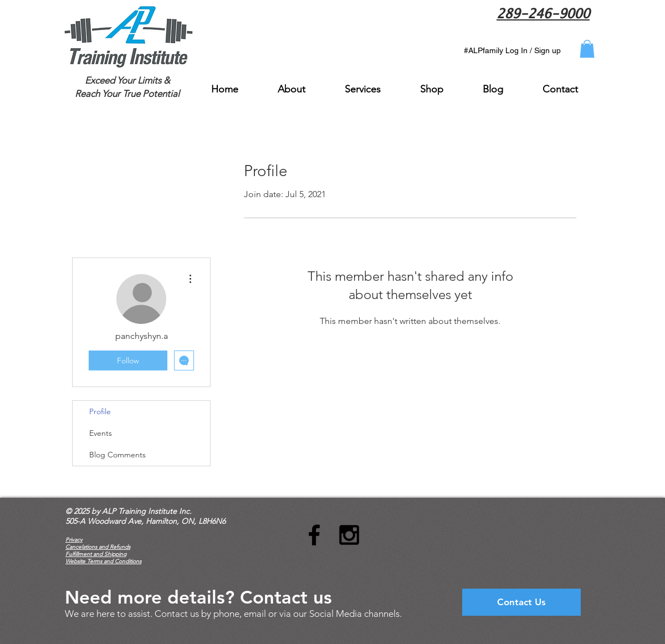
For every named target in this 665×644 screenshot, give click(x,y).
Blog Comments (117, 455)
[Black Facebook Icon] (314, 535)
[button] (587, 49)
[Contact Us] (521, 602)
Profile (100, 411)
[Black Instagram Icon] (349, 535)
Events (101, 433)
